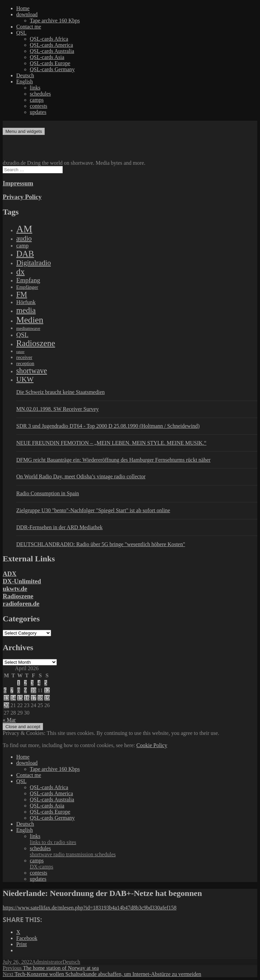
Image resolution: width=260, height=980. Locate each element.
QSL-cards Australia (52, 51)
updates (38, 112)
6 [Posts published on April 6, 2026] (5, 690)
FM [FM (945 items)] (22, 294)
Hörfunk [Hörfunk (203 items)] (26, 302)
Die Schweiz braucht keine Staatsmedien (60, 392)
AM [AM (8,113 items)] (24, 229)
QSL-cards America (51, 45)
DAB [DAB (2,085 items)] (25, 254)
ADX (10, 574)
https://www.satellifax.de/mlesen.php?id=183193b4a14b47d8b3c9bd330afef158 (90, 908)
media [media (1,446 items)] (26, 310)
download (27, 14)
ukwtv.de (15, 589)
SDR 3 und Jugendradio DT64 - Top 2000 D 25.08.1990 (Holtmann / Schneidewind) (108, 426)
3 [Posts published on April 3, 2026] (32, 683)
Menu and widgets (24, 131)
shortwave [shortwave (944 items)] (32, 371)
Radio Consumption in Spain (48, 493)
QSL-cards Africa (49, 39)
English (25, 82)
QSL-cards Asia (47, 57)
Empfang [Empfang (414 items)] (28, 280)
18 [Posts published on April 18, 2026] (40, 698)
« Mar (9, 720)
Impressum (18, 183)
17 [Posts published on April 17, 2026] (34, 698)
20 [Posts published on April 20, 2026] (6, 705)
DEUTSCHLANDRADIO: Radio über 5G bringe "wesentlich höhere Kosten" (101, 544)
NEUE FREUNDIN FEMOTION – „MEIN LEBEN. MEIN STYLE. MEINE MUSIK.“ (111, 443)
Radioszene (18, 596)
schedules (40, 94)
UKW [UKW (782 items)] (25, 379)
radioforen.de (21, 604)
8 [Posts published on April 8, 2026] (19, 690)
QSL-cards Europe (50, 63)
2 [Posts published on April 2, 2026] (25, 683)
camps (37, 100)
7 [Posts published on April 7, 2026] (12, 690)
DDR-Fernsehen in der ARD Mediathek (59, 527)
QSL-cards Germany (52, 69)
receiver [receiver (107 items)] (24, 357)
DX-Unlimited (22, 581)
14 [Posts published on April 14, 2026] (13, 698)
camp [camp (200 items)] (22, 246)
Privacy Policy (22, 197)
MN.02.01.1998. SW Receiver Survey (58, 409)
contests (39, 106)
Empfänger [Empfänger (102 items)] (27, 287)
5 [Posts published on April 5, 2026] (46, 683)
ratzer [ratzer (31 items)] (20, 352)
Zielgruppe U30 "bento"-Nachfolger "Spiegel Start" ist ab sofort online (93, 510)
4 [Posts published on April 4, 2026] (39, 683)
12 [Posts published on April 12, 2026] (47, 690)
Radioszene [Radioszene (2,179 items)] (36, 343)
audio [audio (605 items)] (24, 238)
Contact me (29, 27)
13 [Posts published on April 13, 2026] (6, 698)
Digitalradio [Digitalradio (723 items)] (34, 263)
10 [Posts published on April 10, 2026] (34, 690)
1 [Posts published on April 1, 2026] (19, 683)
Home (23, 8)
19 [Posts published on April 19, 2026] (47, 698)
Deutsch (25, 75)
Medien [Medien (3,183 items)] (30, 320)
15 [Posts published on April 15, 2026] (20, 698)
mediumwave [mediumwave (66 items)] (28, 328)
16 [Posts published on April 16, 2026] (27, 698)
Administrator (47, 962)
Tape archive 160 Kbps (55, 21)
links (35, 88)
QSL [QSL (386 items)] (22, 335)
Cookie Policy (152, 745)
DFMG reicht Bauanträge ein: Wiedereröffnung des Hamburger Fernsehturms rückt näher (113, 460)
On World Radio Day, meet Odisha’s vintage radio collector (81, 476)
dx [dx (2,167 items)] (20, 272)
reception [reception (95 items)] (25, 363)
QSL (21, 33)
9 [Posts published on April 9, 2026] (25, 690)
